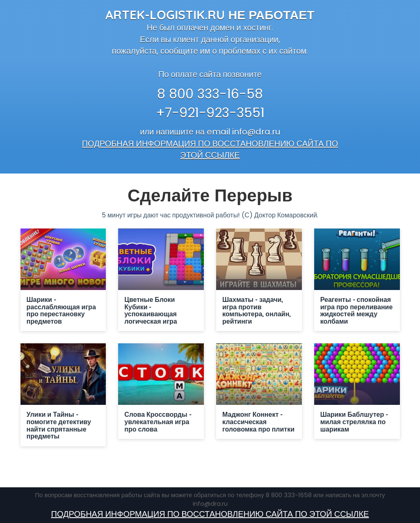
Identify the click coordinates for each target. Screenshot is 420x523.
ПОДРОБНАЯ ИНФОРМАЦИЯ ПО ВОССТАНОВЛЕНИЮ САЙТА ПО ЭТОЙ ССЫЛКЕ (210, 150)
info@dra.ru (256, 132)
